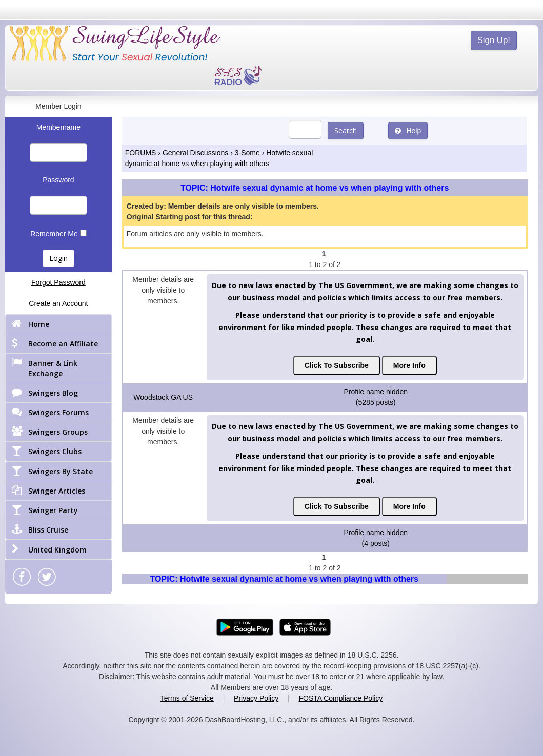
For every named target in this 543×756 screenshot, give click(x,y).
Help (408, 131)
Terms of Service (187, 698)
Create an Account (58, 303)
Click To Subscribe (337, 365)
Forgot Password (58, 282)
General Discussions (195, 153)
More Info (409, 365)
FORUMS (141, 153)
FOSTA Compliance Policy (340, 698)
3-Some (247, 153)
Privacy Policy (256, 698)
